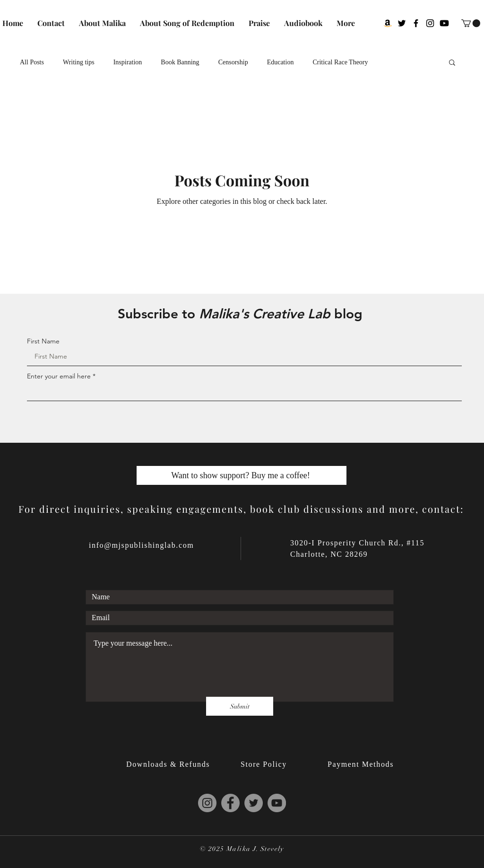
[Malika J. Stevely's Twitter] (402, 23)
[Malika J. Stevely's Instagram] (430, 23)
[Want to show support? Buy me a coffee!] (242, 475)
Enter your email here (59, 376)
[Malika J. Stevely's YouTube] (277, 803)
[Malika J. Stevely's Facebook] (416, 23)
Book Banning (180, 62)
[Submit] (240, 706)
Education (281, 62)
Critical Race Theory (340, 62)
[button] (471, 23)
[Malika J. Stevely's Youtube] (444, 23)
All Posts (32, 62)
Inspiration (128, 62)
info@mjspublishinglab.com (141, 545)
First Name (43, 341)
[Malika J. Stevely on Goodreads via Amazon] (388, 23)
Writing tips (79, 62)
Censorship (233, 62)
